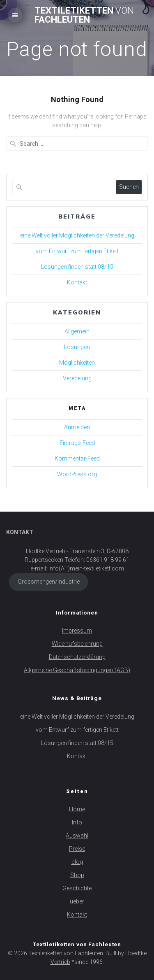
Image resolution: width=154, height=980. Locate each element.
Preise (77, 849)
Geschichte (77, 888)
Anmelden (77, 427)
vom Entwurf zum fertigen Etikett (77, 251)
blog (77, 862)
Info (77, 822)
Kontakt (77, 282)
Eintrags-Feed (77, 443)
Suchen (129, 187)
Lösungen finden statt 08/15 (77, 267)
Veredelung (77, 378)
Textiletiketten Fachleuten (84, 15)
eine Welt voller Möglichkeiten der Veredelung (77, 235)
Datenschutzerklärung (77, 657)
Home (77, 809)
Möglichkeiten (77, 363)
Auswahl (77, 836)
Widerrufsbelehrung (77, 644)
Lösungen (77, 347)
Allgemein (77, 331)
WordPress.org (77, 474)
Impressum (77, 631)
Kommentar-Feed (77, 459)
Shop (77, 875)
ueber (77, 901)
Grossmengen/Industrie (49, 582)
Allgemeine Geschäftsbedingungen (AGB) (77, 670)
